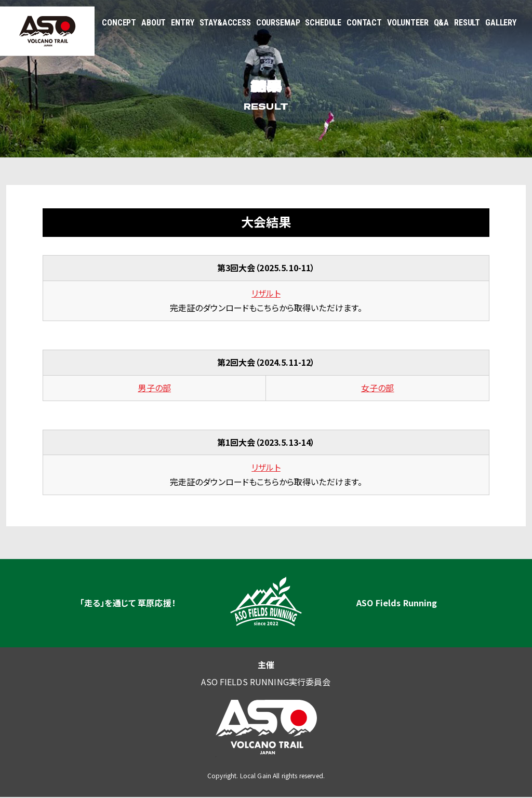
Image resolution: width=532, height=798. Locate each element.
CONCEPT (119, 23)
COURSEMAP (278, 23)
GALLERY (501, 23)
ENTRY (182, 23)
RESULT (467, 23)
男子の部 (154, 388)
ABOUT (154, 23)
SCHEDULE (323, 23)
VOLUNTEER (408, 23)
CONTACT (364, 23)
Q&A (442, 23)
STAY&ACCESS (225, 23)
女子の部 (378, 388)
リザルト (266, 294)
